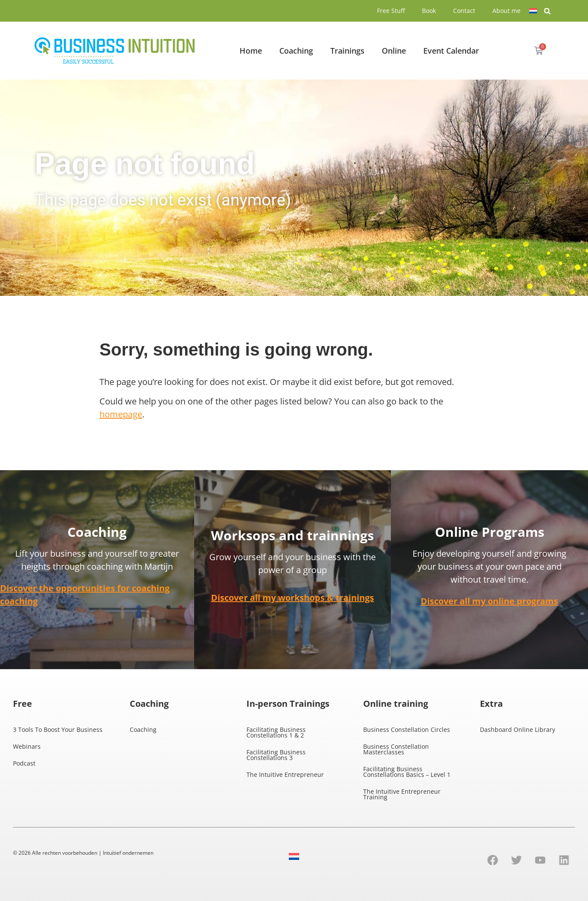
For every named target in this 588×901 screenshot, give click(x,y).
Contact (464, 11)
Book (429, 11)
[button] (547, 11)
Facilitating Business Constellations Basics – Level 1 (407, 772)
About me (507, 11)
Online (394, 51)
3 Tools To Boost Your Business (58, 729)
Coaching (296, 51)
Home (251, 51)
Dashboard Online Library (518, 729)
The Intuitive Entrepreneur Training (402, 794)
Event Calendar (451, 51)
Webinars (27, 746)
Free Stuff (391, 11)
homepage (121, 414)
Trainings (347, 51)
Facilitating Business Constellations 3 (276, 755)
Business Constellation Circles (407, 729)
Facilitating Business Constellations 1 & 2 (276, 732)
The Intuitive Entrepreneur (285, 774)
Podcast (24, 763)
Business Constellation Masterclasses (396, 749)
